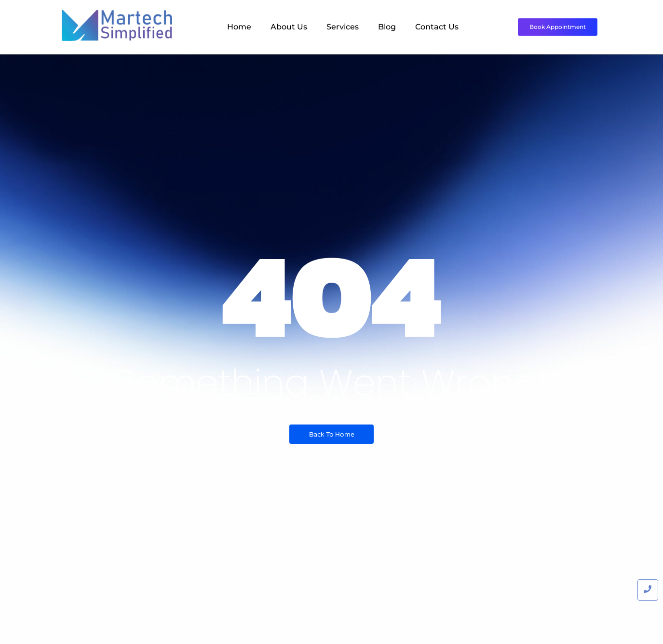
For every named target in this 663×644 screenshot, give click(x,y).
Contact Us (437, 27)
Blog (387, 27)
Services (343, 27)
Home (239, 27)
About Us (289, 27)
